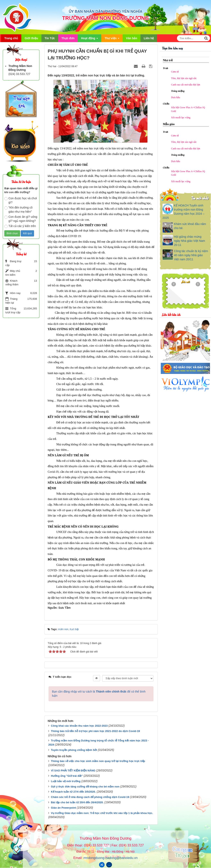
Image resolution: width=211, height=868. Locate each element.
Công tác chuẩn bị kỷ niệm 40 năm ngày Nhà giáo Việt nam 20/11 (191, 255)
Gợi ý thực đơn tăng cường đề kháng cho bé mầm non (85, 787)
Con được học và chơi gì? (21, 200)
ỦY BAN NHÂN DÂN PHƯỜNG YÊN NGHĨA (105, 12)
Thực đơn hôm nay (172, 48)
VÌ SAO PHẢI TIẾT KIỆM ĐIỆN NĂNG (73, 771)
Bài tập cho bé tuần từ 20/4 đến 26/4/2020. (77, 802)
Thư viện (112, 39)
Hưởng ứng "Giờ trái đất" (67, 776)
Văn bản (132, 38)
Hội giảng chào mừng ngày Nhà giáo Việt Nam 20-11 (189, 241)
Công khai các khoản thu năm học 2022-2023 (79, 726)
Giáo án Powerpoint (63, 808)
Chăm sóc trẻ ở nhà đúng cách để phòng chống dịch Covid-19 (90, 797)
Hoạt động (90, 39)
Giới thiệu (31, 38)
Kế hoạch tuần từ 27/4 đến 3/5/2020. (73, 792)
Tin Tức (50, 38)
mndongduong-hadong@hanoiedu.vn (111, 858)
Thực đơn (68, 38)
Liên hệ (149, 38)
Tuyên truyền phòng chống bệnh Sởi (74, 750)
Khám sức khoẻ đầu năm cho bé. (190, 226)
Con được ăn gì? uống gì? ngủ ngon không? (21, 219)
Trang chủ (11, 38)
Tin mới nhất (200, 198)
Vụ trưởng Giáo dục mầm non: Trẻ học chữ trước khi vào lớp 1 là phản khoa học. (102, 813)
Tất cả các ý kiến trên (20, 226)
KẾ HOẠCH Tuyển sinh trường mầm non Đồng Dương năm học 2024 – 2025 (183, 212)
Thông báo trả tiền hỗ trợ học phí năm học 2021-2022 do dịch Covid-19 (95, 731)
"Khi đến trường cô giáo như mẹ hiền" (18, 210)
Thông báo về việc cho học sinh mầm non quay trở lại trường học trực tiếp (98, 761)
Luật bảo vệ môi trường (66, 781)
